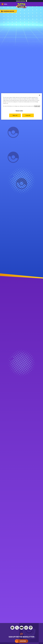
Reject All (15, 115)
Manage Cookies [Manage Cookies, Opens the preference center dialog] (19, 111)
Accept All (28, 115)
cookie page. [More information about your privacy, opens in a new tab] (37, 106)
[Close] (40, 95)
